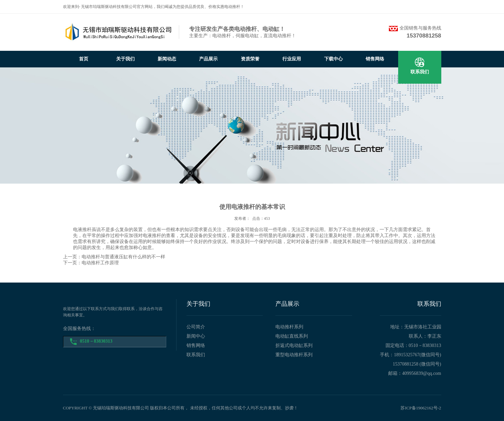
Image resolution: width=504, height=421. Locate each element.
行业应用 (292, 59)
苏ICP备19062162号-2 (421, 408)
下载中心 (333, 59)
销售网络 (375, 59)
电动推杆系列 (289, 327)
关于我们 (125, 59)
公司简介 (196, 327)
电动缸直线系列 (292, 336)
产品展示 (208, 59)
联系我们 (420, 72)
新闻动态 (167, 59)
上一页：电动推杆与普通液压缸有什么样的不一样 (114, 257)
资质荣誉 (250, 59)
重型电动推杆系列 (294, 355)
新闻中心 (196, 336)
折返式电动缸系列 (294, 345)
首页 (84, 59)
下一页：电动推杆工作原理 (91, 263)
